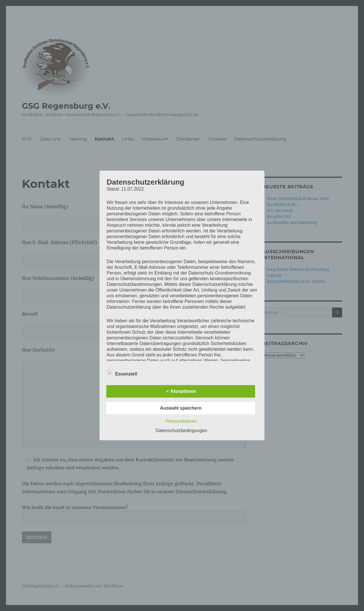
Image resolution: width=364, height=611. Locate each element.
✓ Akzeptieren (181, 391)
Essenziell (122, 373)
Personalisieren (181, 421)
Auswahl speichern (181, 408)
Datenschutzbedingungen (181, 431)
